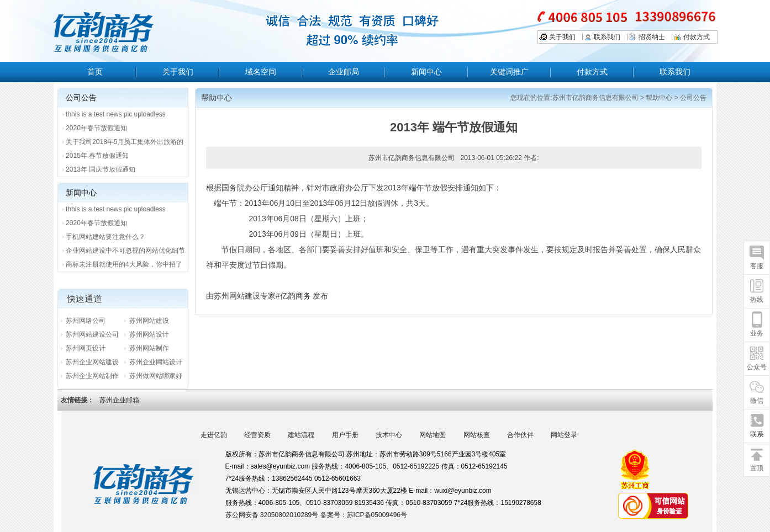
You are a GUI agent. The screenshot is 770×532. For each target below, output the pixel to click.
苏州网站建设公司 (92, 334)
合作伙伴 (520, 435)
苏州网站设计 (149, 334)
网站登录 (564, 435)
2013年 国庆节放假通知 (101, 169)
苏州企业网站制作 (92, 376)
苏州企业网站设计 (156, 362)
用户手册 (345, 435)
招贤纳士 (652, 37)
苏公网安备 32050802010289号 (273, 515)
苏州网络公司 (86, 321)
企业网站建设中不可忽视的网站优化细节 (125, 251)
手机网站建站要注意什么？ (106, 237)
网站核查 (477, 435)
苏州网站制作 (149, 348)
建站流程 (301, 435)
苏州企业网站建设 (92, 362)
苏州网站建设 (149, 321)
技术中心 (389, 435)
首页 (95, 72)
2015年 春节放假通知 (97, 156)
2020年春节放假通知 (96, 128)
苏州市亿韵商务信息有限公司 (595, 98)
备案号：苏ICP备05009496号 (364, 515)
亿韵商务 (296, 296)
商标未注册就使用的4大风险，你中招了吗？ (124, 266)
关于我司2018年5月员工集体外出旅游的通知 (125, 143)
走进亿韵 (214, 435)
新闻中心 (426, 72)
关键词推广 (509, 72)
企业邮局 (344, 72)
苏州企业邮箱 (119, 400)
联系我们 (607, 37)
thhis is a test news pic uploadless (116, 114)
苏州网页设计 (86, 348)
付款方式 (697, 37)
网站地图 (433, 435)
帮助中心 (659, 98)
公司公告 (693, 98)
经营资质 (257, 435)
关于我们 (562, 37)
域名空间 (261, 72)
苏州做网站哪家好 (156, 376)
